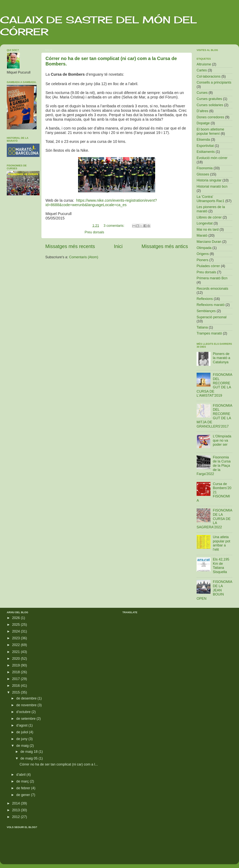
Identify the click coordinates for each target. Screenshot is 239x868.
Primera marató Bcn (212, 278)
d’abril (21, 775)
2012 (16, 817)
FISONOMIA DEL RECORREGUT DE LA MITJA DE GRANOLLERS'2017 (214, 416)
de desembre (27, 698)
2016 (16, 686)
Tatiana (202, 327)
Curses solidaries (210, 105)
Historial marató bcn (212, 186)
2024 (16, 631)
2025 (16, 625)
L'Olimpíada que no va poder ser (222, 440)
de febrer (24, 788)
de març (23, 781)
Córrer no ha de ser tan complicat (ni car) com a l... (59, 764)
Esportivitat (205, 146)
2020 (16, 659)
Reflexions (205, 299)
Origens (203, 254)
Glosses (203, 174)
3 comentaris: (114, 226)
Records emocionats (212, 289)
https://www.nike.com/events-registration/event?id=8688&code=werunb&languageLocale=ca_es (101, 203)
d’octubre (24, 712)
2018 (16, 672)
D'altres (202, 111)
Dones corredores (210, 117)
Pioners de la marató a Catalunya (221, 358)
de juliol (23, 732)
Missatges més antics (165, 246)
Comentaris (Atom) (84, 257)
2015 (16, 692)
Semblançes (206, 311)
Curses (202, 93)
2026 (16, 618)
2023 (16, 638)
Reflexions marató (211, 305)
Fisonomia (205, 168)
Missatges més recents (70, 246)
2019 (16, 665)
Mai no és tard (208, 229)
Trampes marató (209, 333)
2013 (16, 810)
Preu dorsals (94, 232)
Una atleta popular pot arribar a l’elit (221, 543)
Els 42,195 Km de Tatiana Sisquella (221, 566)
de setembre (26, 719)
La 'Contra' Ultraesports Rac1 (210, 199)
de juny (22, 739)
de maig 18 (29, 752)
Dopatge (203, 123)
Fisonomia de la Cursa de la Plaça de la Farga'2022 (214, 466)
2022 (16, 645)
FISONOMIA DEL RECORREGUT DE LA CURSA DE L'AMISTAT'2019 (214, 385)
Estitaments (206, 152)
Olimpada (204, 248)
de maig (23, 746)
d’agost (22, 725)
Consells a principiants (214, 82)
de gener (24, 795)
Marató (202, 235)
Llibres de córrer (209, 217)
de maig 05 (29, 758)
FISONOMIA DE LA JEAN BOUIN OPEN (214, 590)
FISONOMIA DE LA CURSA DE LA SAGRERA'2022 (214, 519)
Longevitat (205, 223)
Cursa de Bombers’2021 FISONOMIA (214, 492)
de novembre (27, 705)
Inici (118, 246)
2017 (16, 679)
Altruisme (204, 64)
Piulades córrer (208, 266)
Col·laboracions (209, 76)
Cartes (202, 70)
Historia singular (209, 180)
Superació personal (212, 317)
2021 (16, 652)
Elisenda (203, 140)
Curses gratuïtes (209, 99)
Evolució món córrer (212, 158)
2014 (16, 803)
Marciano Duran (209, 242)
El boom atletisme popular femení (210, 131)
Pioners (202, 260)
